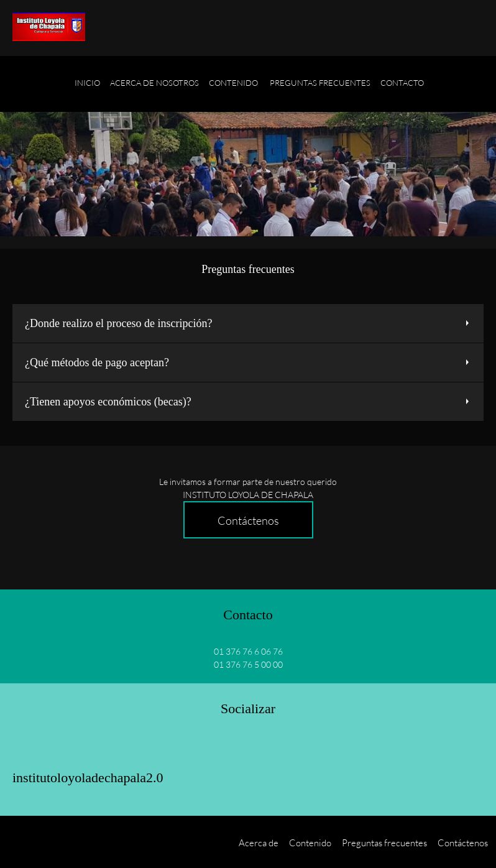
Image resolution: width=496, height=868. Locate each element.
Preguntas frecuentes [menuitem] (384, 843)
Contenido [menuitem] (310, 843)
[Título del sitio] (49, 28)
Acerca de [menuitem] (259, 843)
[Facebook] (27, 747)
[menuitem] (87, 90)
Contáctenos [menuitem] (463, 843)
